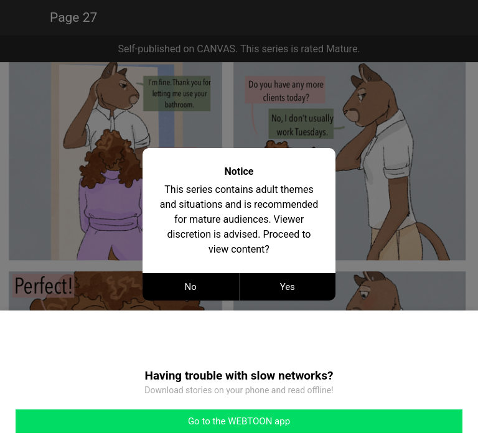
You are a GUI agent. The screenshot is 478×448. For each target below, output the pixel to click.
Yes (288, 287)
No (191, 287)
